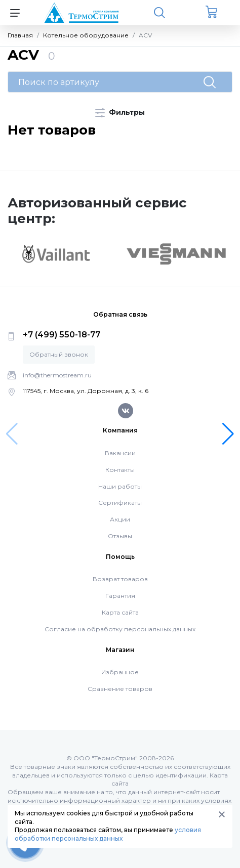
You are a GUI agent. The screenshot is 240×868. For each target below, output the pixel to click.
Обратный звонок (59, 354)
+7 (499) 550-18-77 (62, 335)
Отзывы (120, 536)
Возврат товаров (120, 579)
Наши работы (120, 486)
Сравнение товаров (120, 689)
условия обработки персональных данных (108, 834)
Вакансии (120, 453)
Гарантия (120, 596)
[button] (228, 434)
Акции (120, 519)
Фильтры (120, 113)
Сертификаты (120, 503)
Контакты (120, 470)
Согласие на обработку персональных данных (120, 629)
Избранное (120, 672)
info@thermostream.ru (57, 375)
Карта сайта (120, 612)
